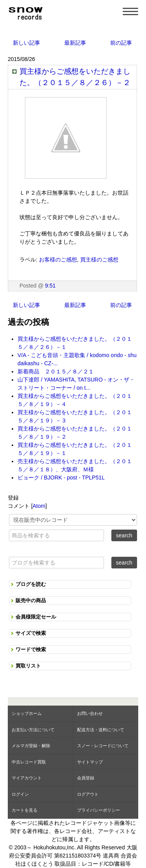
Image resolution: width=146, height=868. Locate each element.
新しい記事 (26, 43)
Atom (39, 506)
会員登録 (86, 778)
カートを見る (25, 810)
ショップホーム (27, 713)
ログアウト (88, 794)
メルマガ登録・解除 (31, 746)
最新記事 (75, 43)
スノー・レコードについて (103, 746)
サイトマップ (90, 762)
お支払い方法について (33, 730)
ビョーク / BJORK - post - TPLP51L (61, 478)
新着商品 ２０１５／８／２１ (56, 371)
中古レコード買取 (29, 762)
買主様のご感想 (99, 260)
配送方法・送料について (101, 730)
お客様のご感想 (58, 260)
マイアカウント (27, 778)
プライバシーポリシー (99, 810)
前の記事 (121, 43)
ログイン (20, 794)
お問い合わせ (90, 713)
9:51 (50, 286)
